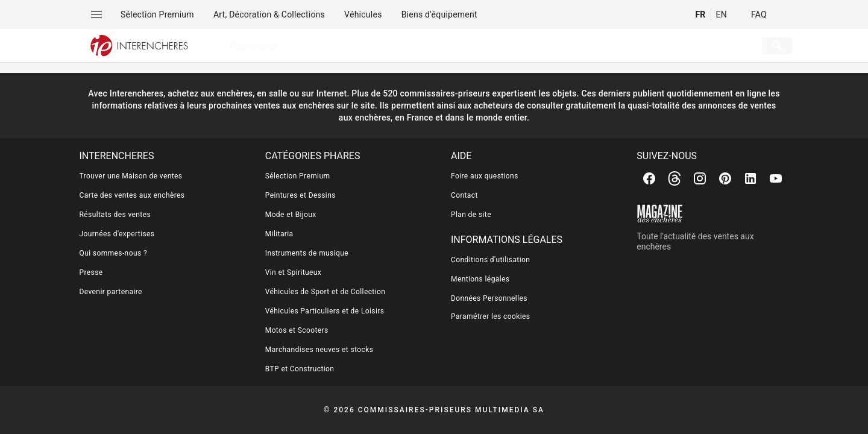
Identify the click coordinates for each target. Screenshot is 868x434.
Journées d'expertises (117, 234)
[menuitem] (157, 14)
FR (700, 14)
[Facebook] (649, 178)
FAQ (759, 14)
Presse (91, 272)
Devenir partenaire (111, 292)
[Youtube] (776, 178)
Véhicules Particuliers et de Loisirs (325, 311)
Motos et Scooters (297, 330)
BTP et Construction (300, 369)
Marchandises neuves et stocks (319, 350)
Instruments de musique (307, 253)
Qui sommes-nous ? (113, 253)
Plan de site (471, 215)
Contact (464, 195)
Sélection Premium (298, 176)
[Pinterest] (725, 178)
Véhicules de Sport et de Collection (325, 292)
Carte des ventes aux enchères (132, 195)
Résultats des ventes (115, 215)
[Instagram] (700, 178)
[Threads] (675, 178)
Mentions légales (480, 279)
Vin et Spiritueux (293, 272)
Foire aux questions (485, 176)
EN (722, 14)
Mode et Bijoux (291, 215)
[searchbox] (475, 46)
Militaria (279, 234)
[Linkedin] (750, 178)
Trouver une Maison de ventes (131, 176)
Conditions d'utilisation (490, 260)
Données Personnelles (489, 298)
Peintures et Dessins (300, 195)
